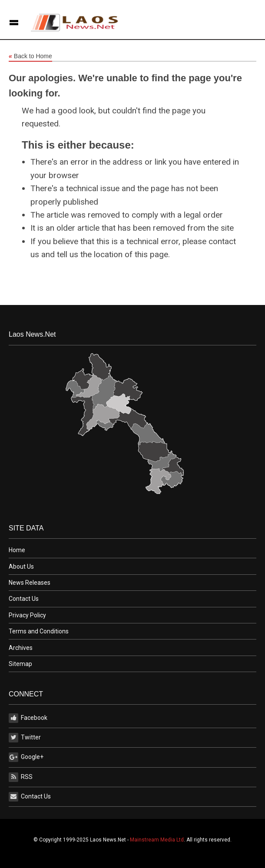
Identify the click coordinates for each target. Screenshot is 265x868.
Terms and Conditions (39, 631)
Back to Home (30, 56)
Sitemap (20, 664)
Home (17, 550)
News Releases (30, 583)
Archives (21, 648)
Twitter (25, 738)
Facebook (28, 718)
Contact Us (24, 599)
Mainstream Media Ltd (157, 840)
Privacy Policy (27, 615)
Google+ (26, 757)
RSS (21, 777)
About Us (21, 567)
